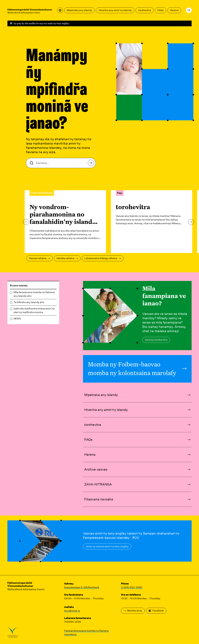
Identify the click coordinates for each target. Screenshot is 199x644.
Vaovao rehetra (40, 258)
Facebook (156, 611)
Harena (174, 10)
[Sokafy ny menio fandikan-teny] (60, 10)
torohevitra (145, 10)
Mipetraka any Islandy (79, 10)
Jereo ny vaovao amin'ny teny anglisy (107, 546)
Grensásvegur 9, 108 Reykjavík (82, 587)
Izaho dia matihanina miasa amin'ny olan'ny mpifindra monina (34, 310)
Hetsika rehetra (67, 258)
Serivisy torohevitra (156, 340)
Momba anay (133, 611)
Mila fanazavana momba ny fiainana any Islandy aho (34, 294)
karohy (92, 164)
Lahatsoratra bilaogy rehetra (103, 258)
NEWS (17, 319)
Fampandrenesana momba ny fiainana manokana (86, 633)
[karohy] (189, 10)
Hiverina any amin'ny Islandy (115, 10)
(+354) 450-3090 (132, 587)
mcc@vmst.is (72, 611)
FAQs (160, 10)
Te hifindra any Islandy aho (29, 302)
